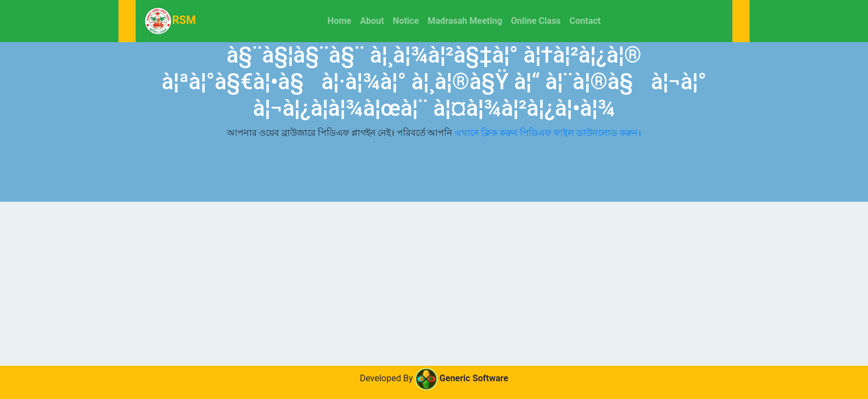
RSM (170, 21)
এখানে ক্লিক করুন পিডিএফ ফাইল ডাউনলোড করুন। (548, 133)
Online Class (536, 21)
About (372, 21)
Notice (406, 21)
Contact (585, 21)
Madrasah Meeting (465, 21)
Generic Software (462, 378)
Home (342, 20)
